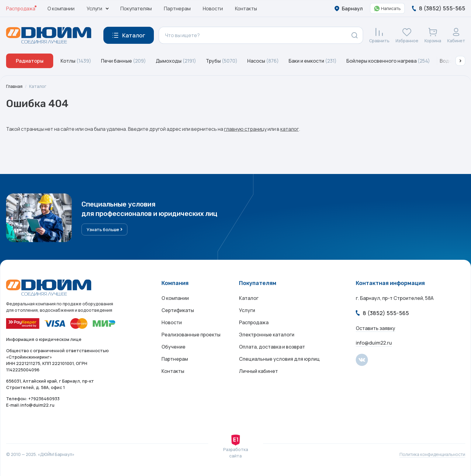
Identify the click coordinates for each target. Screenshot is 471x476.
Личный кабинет (258, 371)
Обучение (173, 347)
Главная (14, 86)
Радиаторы (30, 61)
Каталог (38, 86)
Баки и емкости (313, 61)
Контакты (246, 9)
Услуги (247, 310)
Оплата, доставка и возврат (272, 347)
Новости (213, 9)
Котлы (76, 61)
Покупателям (136, 9)
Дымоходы (176, 61)
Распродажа (21, 9)
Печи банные (123, 61)
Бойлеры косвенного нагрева (388, 61)
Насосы (263, 61)
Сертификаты (178, 310)
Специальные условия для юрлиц (279, 359)
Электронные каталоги (267, 335)
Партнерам (177, 9)
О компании (61, 9)
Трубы (222, 61)
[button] (460, 61)
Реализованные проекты (191, 335)
